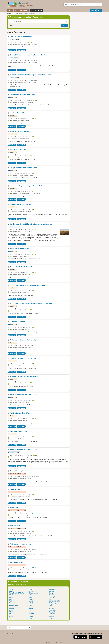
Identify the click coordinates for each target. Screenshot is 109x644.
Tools (10, 10)
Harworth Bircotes (34, 596)
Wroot (51, 618)
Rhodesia (51, 588)
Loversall (31, 607)
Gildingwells (32, 591)
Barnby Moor (13, 594)
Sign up (93, 10)
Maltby (31, 609)
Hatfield (31, 598)
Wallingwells (52, 612)
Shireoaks (51, 594)
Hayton (31, 601)
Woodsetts (52, 617)
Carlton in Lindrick (14, 605)
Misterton (32, 613)
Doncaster (12, 610)
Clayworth (12, 609)
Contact (9, 636)
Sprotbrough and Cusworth (56, 596)
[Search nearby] (66, 22)
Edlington (12, 613)
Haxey (31, 599)
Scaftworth (52, 591)
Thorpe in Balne (53, 604)
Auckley (11, 590)
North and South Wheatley (36, 615)
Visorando (9, 13)
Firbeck (31, 590)
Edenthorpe (12, 612)
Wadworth (52, 609)
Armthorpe (12, 588)
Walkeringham (53, 610)
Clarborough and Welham (16, 607)
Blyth (11, 601)
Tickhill (51, 605)
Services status (50, 642)
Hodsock (31, 602)
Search (65, 26)
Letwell (31, 604)
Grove (31, 594)
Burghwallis (12, 602)
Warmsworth (52, 613)
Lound (31, 605)
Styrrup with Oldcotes (54, 601)
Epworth (11, 615)
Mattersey (32, 610)
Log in (100, 10)
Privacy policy (11, 634)
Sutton (51, 602)
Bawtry (11, 598)
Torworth (51, 607)
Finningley (32, 588)
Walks (16, 10)
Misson (31, 612)
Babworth (12, 591)
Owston (31, 617)
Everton (11, 617)
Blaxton (11, 599)
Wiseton (51, 615)
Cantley (11, 604)
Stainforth (52, 598)
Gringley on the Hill (34, 593)
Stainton (51, 599)
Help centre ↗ (24, 10)
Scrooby (51, 593)
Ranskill (31, 618)
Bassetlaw (12, 596)
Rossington (52, 590)
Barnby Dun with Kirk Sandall (17, 593)
